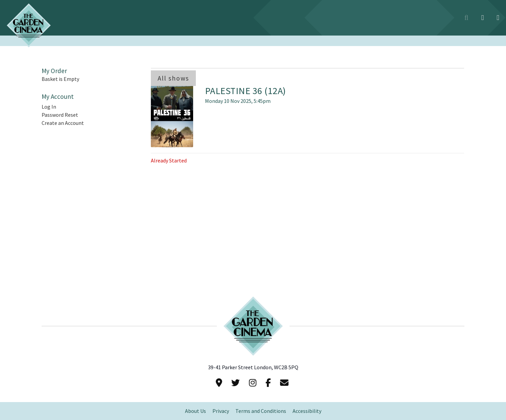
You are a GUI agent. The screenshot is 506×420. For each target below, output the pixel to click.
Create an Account (63, 123)
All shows (173, 78)
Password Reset (60, 115)
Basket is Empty (60, 79)
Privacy (221, 411)
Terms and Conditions (261, 411)
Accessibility (307, 411)
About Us (195, 411)
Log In (49, 107)
